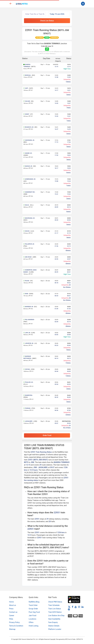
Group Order (33, 609)
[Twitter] (69, 607)
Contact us (13, 612)
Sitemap (12, 629)
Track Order (33, 605)
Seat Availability (54, 619)
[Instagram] (79, 607)
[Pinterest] (69, 609)
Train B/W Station (55, 612)
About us (13, 605)
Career (12, 616)
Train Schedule (54, 605)
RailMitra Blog (34, 602)
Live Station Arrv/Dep (56, 616)
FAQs (11, 619)
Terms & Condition (16, 626)
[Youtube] (76, 607)
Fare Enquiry (53, 622)
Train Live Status (55, 609)
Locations (32, 619)
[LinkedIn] (82, 607)
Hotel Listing (34, 626)
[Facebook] (73, 607)
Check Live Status (47, 21)
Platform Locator (55, 629)
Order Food (47, 435)
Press (11, 609)
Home (12, 602)
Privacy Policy (14, 622)
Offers (31, 622)
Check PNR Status (55, 602)
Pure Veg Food (34, 612)
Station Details (54, 626)
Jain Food (32, 616)
